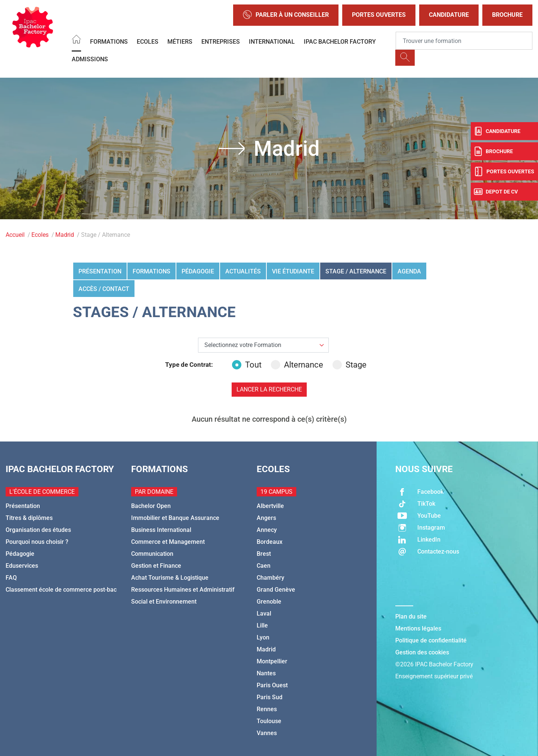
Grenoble (269, 602)
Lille (262, 625)
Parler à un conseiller (286, 15)
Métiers (180, 42)
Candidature (449, 15)
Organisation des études (38, 530)
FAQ (11, 578)
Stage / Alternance (356, 271)
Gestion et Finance (156, 566)
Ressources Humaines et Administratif (183, 590)
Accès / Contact (104, 289)
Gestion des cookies (422, 652)
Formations (109, 42)
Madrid (65, 235)
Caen (264, 566)
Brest (264, 554)
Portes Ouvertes (379, 15)
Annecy (267, 530)
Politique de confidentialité (431, 640)
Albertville (270, 506)
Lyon (263, 637)
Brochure (507, 15)
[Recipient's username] (464, 41)
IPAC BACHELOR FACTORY (340, 42)
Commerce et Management (168, 542)
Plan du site (411, 616)
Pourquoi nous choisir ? (37, 542)
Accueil (15, 235)
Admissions (90, 59)
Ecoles (148, 42)
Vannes (267, 733)
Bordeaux (270, 542)
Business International (161, 530)
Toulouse (269, 721)
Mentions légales (418, 628)
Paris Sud (270, 697)
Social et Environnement (164, 602)
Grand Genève (276, 590)
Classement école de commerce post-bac (61, 590)
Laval (264, 614)
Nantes (266, 673)
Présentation (100, 271)
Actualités (243, 271)
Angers (266, 518)
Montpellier (272, 661)
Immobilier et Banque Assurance (175, 518)
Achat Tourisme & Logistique (170, 578)
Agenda (409, 271)
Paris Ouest (272, 685)
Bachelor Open (151, 506)
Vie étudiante (293, 271)
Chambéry (270, 578)
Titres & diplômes (29, 518)
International (272, 42)
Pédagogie (198, 271)
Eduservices (22, 566)
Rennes (267, 709)
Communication (152, 554)
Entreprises (221, 42)
